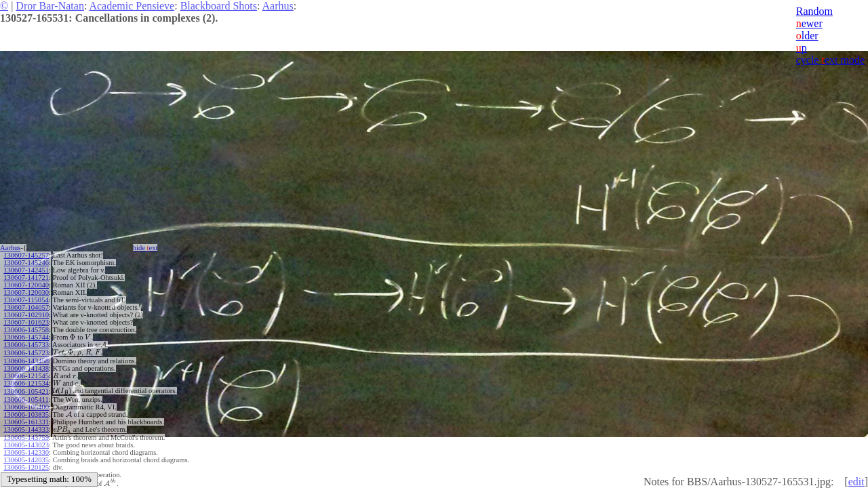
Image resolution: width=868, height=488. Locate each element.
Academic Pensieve (132, 6)
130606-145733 (26, 345)
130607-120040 (26, 285)
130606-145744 (26, 337)
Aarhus (278, 6)
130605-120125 (26, 467)
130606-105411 (26, 400)
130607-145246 (26, 263)
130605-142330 (26, 452)
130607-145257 (26, 255)
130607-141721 (26, 278)
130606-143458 (26, 361)
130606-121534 (26, 383)
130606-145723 (26, 353)
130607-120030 (26, 292)
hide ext (145, 248)
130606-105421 (26, 391)
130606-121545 (26, 376)
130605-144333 (26, 429)
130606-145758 (26, 330)
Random (814, 11)
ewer (809, 23)
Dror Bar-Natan (50, 6)
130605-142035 (26, 460)
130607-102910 (26, 315)
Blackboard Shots (219, 6)
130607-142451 (26, 270)
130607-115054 (26, 300)
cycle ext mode (830, 60)
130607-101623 (26, 322)
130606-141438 (26, 368)
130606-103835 (26, 414)
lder (807, 36)
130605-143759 (26, 438)
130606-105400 (26, 407)
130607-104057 (26, 307)
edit (856, 482)
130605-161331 (26, 422)
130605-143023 (26, 445)
